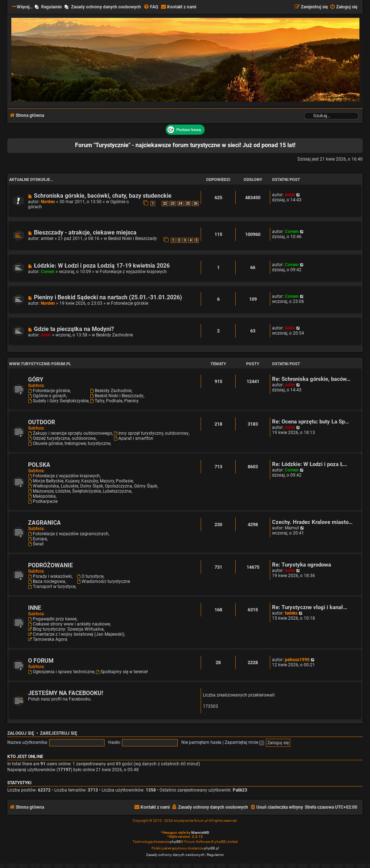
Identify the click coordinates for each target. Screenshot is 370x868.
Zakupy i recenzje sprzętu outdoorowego (70, 433)
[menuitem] (151, 7)
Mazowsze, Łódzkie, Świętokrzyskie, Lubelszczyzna (80, 491)
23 (173, 204)
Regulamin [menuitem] (52, 7)
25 (188, 204)
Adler (290, 195)
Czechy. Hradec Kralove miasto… (312, 522)
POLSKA (39, 465)
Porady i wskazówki (50, 576)
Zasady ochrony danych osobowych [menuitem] (106, 7)
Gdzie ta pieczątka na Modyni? (74, 329)
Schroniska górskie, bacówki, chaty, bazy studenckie (103, 196)
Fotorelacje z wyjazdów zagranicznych (68, 534)
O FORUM (41, 661)
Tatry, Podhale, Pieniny (114, 401)
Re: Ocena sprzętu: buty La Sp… (310, 422)
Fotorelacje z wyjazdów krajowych (133, 272)
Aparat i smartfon (133, 438)
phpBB (175, 842)
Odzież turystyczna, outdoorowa (62, 438)
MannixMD (200, 833)
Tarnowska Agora (48, 639)
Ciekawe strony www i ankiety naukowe (69, 624)
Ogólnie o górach (47, 396)
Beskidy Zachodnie (115, 335)
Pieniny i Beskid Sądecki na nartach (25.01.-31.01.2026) (108, 297)
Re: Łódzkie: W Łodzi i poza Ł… (310, 464)
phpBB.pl (211, 848)
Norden (48, 202)
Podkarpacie (43, 501)
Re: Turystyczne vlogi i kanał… (310, 607)
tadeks (291, 613)
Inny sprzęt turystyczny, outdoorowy (151, 433)
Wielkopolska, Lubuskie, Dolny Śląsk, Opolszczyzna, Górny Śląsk (93, 486)
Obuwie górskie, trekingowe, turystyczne (69, 443)
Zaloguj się (21, 733)
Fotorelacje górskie (130, 303)
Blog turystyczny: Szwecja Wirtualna (66, 629)
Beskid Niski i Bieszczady (133, 238)
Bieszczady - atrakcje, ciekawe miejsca (85, 232)
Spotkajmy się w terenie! (122, 672)
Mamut (292, 528)
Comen (292, 232)
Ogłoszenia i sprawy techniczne (61, 672)
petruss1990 (297, 660)
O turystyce (90, 576)
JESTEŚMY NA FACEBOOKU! (66, 693)
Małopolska (42, 496)
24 (180, 204)
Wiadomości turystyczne (103, 581)
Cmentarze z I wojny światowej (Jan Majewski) (76, 634)
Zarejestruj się (59, 733)
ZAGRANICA (44, 523)
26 (196, 204)
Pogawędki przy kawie (52, 619)
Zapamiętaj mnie (244, 742)
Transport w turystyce (52, 587)
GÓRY (36, 380)
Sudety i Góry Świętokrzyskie (58, 401)
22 (165, 204)
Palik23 (240, 790)
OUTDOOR (42, 422)
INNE (35, 608)
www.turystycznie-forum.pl (40, 364)
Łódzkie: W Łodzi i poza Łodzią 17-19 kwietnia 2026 (102, 266)
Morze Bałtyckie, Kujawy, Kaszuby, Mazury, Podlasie (80, 481)
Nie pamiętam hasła (201, 742)
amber (47, 238)
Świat (36, 544)
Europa (38, 539)
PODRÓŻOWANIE (50, 565)
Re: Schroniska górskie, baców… (311, 379)
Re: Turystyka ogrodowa (302, 565)
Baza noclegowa (47, 581)
